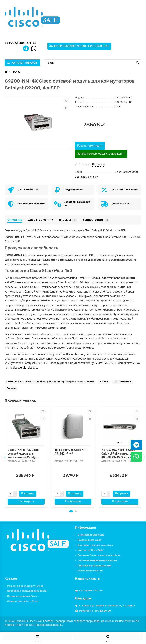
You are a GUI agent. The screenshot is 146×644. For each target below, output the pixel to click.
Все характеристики (87, 177)
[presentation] (5, 457)
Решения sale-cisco (89, 540)
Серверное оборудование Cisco (27, 591)
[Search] (93, 63)
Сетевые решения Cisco (22, 596)
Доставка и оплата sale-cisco (95, 545)
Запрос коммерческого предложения (101, 154)
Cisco (118, 107)
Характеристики (41, 220)
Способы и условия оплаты (94, 565)
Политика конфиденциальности (97, 560)
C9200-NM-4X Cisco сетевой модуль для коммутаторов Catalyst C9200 (50, 382)
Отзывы (68, 220)
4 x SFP (104, 382)
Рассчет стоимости (90, 146)
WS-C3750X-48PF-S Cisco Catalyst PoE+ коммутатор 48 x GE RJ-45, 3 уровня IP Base (119, 454)
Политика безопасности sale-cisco (99, 555)
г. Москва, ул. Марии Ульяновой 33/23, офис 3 (107, 606)
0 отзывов (99, 164)
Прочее (16, 72)
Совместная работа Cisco (23, 601)
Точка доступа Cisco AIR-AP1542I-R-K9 (71, 452)
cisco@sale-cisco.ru (25, 368)
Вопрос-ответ (96, 220)
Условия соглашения (90, 571)
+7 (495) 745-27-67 (106, 363)
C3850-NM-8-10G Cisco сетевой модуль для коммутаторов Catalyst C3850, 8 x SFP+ (23, 454)
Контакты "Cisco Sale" (91, 550)
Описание (15, 220)
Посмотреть (26, 501)
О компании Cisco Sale (91, 535)
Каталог (11, 578)
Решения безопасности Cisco (25, 586)
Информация (85, 527)
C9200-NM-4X (123, 382)
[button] (71, 511)
